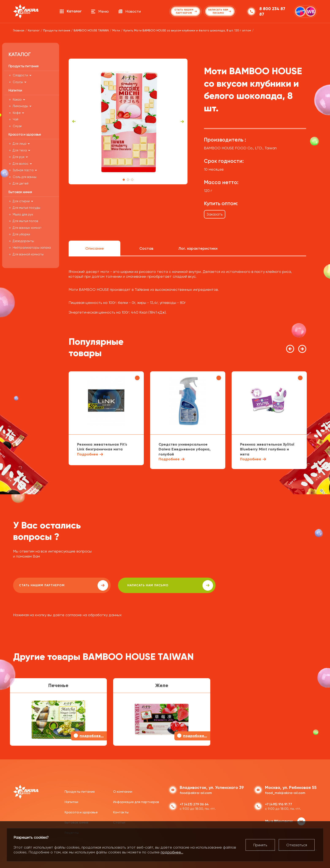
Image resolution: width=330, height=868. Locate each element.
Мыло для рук (23, 214)
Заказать (215, 214)
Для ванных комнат (27, 228)
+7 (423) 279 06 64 (194, 804)
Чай (16, 119)
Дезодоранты (23, 241)
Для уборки (21, 234)
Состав (146, 248)
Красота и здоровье (81, 812)
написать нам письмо (133, 585)
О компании (123, 791)
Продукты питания (80, 791)
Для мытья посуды (26, 208)
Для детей (21, 183)
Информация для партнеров (136, 801)
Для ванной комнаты (28, 254)
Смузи (17, 126)
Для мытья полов (25, 221)
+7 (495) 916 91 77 (278, 804)
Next (182, 121)
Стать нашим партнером (51, 585)
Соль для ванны (24, 177)
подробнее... (172, 852)
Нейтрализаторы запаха (32, 248)
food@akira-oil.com (196, 792)
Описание (95, 248)
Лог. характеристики (198, 248)
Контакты (121, 812)
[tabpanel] (128, 121)
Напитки (71, 801)
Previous (74, 121)
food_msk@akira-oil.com (285, 792)
